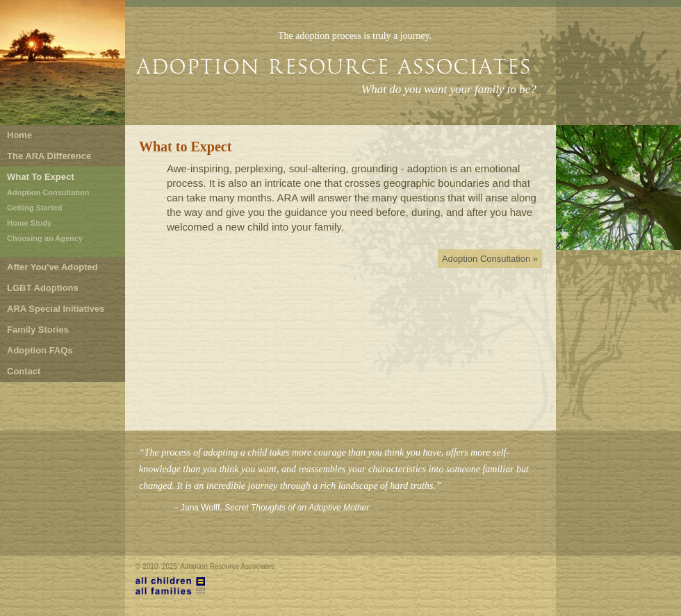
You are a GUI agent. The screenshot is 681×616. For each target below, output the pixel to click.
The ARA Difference (49, 156)
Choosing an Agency (45, 238)
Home (19, 135)
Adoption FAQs (40, 350)
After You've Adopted (52, 267)
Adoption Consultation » (490, 259)
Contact (24, 371)
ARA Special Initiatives (56, 309)
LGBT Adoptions (43, 288)
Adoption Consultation (48, 192)
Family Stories (38, 330)
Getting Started (34, 208)
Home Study (29, 223)
